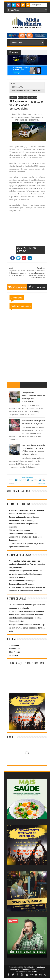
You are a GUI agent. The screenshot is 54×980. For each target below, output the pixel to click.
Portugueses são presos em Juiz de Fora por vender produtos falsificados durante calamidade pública (26, 574)
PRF (25, 97)
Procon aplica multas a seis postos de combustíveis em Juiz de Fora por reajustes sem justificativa (27, 564)
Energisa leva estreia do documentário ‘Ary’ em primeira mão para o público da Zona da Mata (27, 628)
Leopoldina (13, 97)
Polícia (20, 97)
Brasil (11, 737)
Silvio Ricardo (15, 652)
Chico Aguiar (14, 645)
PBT (36, 971)
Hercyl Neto (14, 655)
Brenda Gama (14, 649)
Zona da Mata (17, 87)
